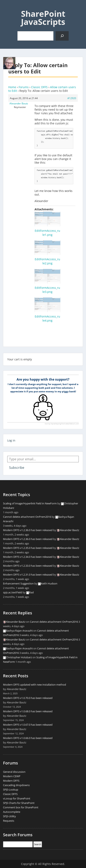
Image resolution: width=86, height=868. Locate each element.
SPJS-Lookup (11, 790)
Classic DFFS (39, 87)
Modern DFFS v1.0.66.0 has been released (28, 738)
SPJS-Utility (9, 816)
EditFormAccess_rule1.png (47, 233)
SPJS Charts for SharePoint (19, 803)
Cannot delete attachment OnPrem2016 (27, 517)
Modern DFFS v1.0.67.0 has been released (28, 725)
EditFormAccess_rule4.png (47, 318)
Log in (11, 440)
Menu (7, 7)
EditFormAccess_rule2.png (47, 261)
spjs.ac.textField (13, 592)
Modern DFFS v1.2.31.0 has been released (28, 575)
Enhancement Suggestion (18, 583)
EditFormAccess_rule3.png (47, 290)
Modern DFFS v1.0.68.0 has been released (28, 711)
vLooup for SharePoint (17, 798)
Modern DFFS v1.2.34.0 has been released (28, 557)
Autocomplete (12, 812)
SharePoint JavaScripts (43, 18)
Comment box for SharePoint (21, 807)
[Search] (62, 36)
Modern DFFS (11, 781)
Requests (9, 821)
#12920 (72, 98)
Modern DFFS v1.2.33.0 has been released (28, 566)
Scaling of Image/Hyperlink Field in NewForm (30, 503)
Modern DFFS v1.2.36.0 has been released (28, 530)
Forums (24, 87)
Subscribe (17, 468)
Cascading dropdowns (16, 785)
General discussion (14, 772)
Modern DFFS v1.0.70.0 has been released (28, 698)
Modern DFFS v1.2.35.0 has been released (28, 548)
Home (12, 87)
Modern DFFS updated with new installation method (35, 685)
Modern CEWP (12, 776)
